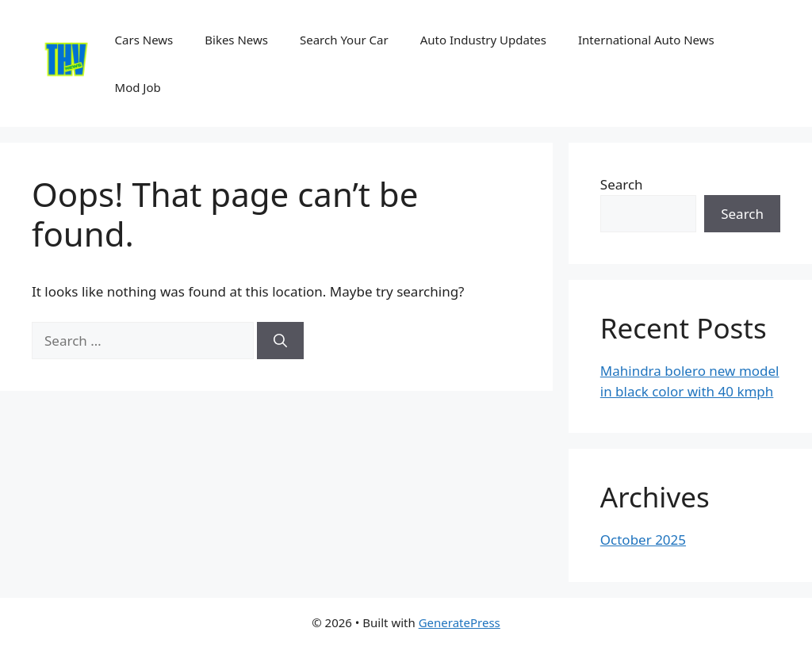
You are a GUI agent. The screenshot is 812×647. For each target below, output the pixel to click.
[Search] (280, 341)
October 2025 (643, 540)
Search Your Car (344, 40)
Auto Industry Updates (483, 40)
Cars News (144, 40)
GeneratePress (460, 622)
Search (622, 184)
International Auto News (646, 40)
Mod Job (138, 87)
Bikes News (236, 40)
